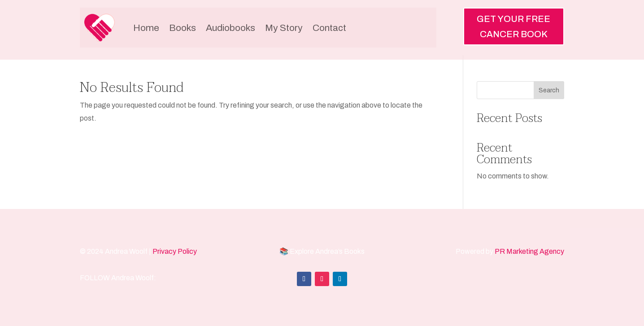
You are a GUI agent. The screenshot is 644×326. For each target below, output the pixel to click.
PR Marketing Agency (529, 251)
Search (549, 90)
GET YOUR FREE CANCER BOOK (513, 26)
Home (146, 28)
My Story (284, 28)
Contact (329, 28)
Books (183, 28)
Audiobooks (231, 28)
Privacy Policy (175, 251)
